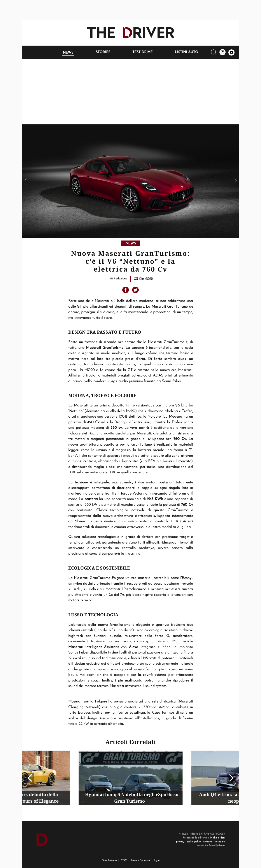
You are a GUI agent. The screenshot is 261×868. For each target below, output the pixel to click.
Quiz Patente (109, 861)
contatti (208, 842)
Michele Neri (217, 838)
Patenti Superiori (140, 861)
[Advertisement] (131, 92)
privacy (180, 842)
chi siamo (220, 842)
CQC (124, 861)
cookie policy (194, 842)
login (157, 861)
